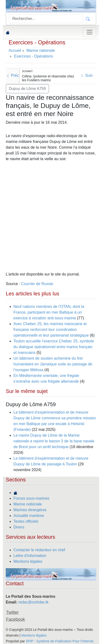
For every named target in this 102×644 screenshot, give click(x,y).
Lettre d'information (30, 556)
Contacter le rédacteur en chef (39, 550)
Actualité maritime (29, 516)
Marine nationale (28, 504)
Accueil (15, 50)
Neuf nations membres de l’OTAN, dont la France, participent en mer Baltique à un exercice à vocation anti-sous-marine (49, 312)
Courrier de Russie (37, 284)
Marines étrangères (30, 510)
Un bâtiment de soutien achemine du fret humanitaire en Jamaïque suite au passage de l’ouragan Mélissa (53, 364)
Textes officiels (26, 521)
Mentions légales (28, 561)
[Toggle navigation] (90, 32)
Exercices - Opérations (37, 42)
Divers (19, 527)
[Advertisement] (51, 217)
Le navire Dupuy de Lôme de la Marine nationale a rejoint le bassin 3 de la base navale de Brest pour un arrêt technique (54, 441)
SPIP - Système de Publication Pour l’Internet (59, 641)
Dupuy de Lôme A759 (27, 89)
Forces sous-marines (31, 498)
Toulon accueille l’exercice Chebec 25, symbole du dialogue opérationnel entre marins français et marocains (54, 347)
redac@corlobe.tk (33, 602)
